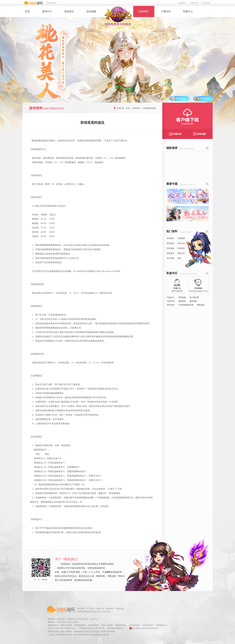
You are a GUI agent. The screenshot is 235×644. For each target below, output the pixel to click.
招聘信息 (120, 609)
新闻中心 (47, 11)
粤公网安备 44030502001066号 (144, 628)
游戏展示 (69, 11)
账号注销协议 (83, 619)
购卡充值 (207, 3)
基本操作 (170, 238)
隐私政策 (61, 619)
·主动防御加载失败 (185, 305)
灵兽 (179, 258)
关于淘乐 (90, 609)
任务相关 (181, 248)
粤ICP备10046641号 (116, 628)
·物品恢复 (182, 301)
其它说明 (170, 258)
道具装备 (170, 248)
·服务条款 (193, 301)
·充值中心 (171, 297)
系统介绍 (181, 253)
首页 (28, 11)
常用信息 (170, 243)
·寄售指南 (182, 297)
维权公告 (100, 609)
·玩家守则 (171, 301)
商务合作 (110, 609)
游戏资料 (144, 11)
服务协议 (51, 619)
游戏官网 (81, 609)
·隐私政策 (201, 305)
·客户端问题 (194, 297)
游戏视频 (91, 11)
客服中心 (188, 11)
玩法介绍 (181, 243)
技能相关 (170, 253)
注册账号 (182, 3)
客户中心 (94, 619)
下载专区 (166, 11)
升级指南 (181, 238)
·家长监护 (171, 305)
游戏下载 (194, 3)
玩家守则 (71, 619)
